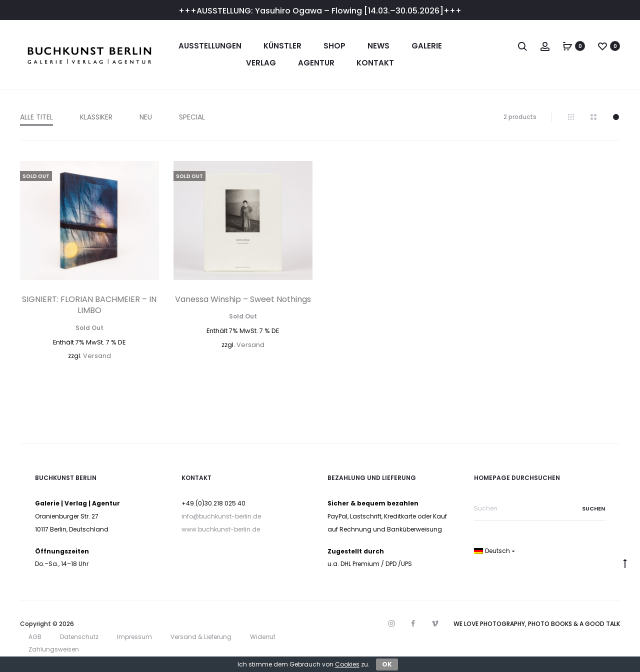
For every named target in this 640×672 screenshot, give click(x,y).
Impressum (134, 637)
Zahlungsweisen (54, 649)
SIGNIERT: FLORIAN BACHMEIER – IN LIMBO (89, 305)
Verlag (261, 63)
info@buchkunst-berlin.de (221, 516)
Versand (97, 356)
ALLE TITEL (36, 117)
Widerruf (263, 637)
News (378, 46)
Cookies (347, 664)
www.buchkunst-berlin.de (221, 529)
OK (387, 664)
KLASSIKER (96, 117)
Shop (334, 46)
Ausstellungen (210, 46)
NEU (146, 117)
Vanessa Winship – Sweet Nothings (243, 299)
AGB (35, 637)
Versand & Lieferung (201, 637)
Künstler (282, 46)
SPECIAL (192, 117)
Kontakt (375, 63)
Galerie (427, 46)
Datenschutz (79, 637)
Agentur (316, 63)
